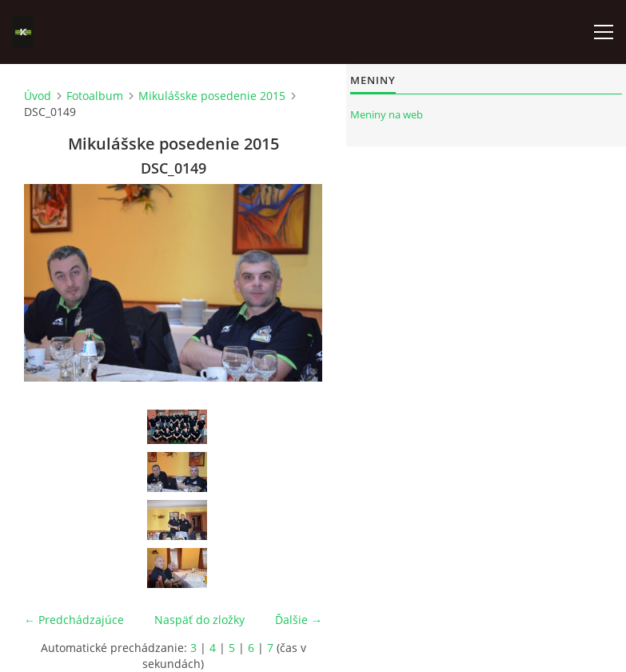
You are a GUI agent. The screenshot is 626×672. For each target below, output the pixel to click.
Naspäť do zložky (199, 620)
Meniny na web (387, 114)
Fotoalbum (95, 96)
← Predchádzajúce (74, 620)
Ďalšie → (299, 620)
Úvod (38, 96)
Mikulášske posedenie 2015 (212, 96)
